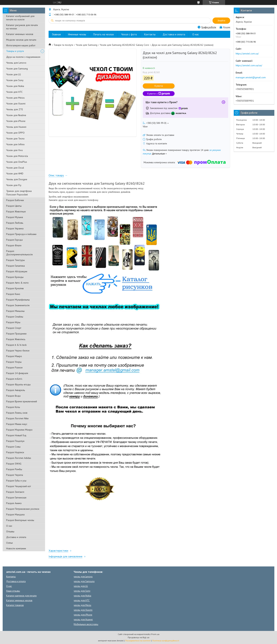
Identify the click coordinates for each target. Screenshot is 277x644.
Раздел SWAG (14, 464)
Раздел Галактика (15, 266)
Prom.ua (155, 634)
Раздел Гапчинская (16, 498)
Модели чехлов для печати (21, 40)
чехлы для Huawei (83, 620)
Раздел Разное (14, 367)
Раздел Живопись (16, 339)
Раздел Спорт (14, 328)
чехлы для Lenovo (83, 577)
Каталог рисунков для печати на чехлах (22, 27)
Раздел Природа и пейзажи (21, 234)
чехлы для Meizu (82, 605)
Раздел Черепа (15, 475)
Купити (159, 86)
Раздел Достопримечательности (19, 253)
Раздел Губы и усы (16, 481)
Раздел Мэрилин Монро (19, 430)
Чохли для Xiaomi (16, 104)
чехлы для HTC (82, 600)
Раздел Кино (13, 294)
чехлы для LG (81, 586)
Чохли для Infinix (15, 144)
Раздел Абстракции (17, 271)
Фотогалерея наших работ (21, 45)
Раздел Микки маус (17, 424)
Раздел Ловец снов (17, 413)
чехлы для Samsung (84, 581)
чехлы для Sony (82, 591)
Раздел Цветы (14, 206)
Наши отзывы (13, 591)
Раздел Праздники (16, 334)
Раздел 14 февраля (17, 373)
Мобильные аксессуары (86, 624)
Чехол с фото (129, 34)
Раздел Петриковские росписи (23, 509)
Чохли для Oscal (15, 168)
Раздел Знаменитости (18, 305)
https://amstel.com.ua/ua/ (249, 65)
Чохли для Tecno (15, 139)
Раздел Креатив (15, 288)
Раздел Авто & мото (17, 283)
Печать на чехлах (104, 34)
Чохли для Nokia (15, 86)
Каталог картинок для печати (21, 596)
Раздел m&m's (14, 379)
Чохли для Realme (16, 115)
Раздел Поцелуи (15, 441)
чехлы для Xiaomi (83, 610)
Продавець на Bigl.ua (138, 637)
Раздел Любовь (15, 223)
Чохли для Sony (15, 80)
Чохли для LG (14, 74)
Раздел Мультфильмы (18, 300)
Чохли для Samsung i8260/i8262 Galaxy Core (124, 45)
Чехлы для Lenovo (16, 63)
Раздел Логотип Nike (17, 418)
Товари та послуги (63, 45)
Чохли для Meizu (15, 98)
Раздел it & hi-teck (16, 345)
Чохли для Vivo (14, 150)
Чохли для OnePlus (17, 162)
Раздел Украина (15, 228)
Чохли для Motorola (17, 156)
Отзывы (10, 531)
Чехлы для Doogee (17, 179)
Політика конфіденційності (166, 641)
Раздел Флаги (14, 245)
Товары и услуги (15, 51)
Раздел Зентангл (15, 492)
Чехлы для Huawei (16, 127)
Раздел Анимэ (14, 503)
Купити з (159, 94)
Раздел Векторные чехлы (20, 520)
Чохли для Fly (14, 185)
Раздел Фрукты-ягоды (18, 384)
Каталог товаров (15, 605)
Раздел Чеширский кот (19, 486)
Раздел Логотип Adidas (19, 458)
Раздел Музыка (15, 217)
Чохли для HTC (14, 92)
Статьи (9, 543)
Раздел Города (14, 240)
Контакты (150, 34)
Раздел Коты (13, 407)
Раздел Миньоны (15, 311)
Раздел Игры (13, 322)
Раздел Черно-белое (18, 351)
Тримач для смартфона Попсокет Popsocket (19, 193)
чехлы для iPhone (83, 615)
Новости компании (16, 548)
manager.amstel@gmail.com (251, 77)
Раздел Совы (13, 447)
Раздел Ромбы (14, 469)
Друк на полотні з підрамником (23, 57)
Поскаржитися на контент (138, 641)
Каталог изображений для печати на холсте (20, 18)
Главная (56, 34)
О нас (9, 526)
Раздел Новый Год (16, 435)
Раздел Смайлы (15, 317)
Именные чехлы (77, 34)
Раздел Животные (16, 211)
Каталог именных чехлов (20, 34)
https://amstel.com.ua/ (247, 54)
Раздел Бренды (15, 277)
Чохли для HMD (15, 174)
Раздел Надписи (15, 452)
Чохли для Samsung (17, 69)
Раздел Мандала (15, 514)
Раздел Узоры (14, 362)
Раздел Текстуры (15, 260)
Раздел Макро (14, 356)
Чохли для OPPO (15, 133)
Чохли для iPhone (16, 121)
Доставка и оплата (16, 537)
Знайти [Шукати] (221, 21)
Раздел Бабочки (15, 200)
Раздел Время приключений (22, 401)
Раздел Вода (13, 396)
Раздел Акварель (16, 390)
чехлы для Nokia (82, 596)
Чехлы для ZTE (15, 109)
